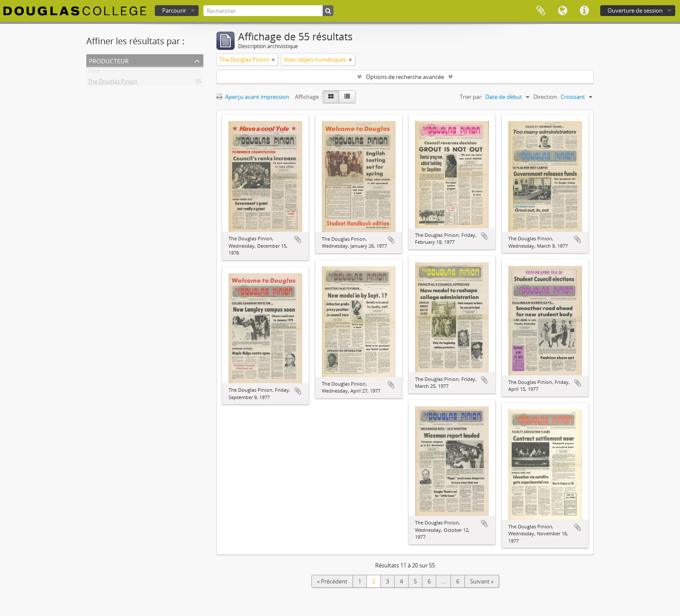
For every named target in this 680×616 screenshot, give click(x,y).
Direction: (546, 97)
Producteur (109, 60)
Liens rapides (584, 11)
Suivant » (482, 581)
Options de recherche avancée (405, 77)
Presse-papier (541, 11)
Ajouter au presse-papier (298, 239)
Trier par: (471, 97)
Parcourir (174, 10)
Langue (562, 11)
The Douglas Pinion (113, 83)
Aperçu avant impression (253, 97)
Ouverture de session (635, 10)
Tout (94, 72)
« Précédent (332, 581)
